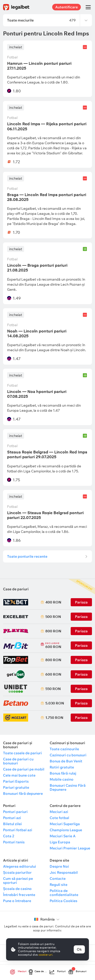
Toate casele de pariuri (22, 753)
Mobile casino (62, 779)
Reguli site (59, 885)
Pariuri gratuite (16, 787)
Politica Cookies (63, 901)
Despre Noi (59, 866)
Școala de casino (17, 889)
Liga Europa (60, 842)
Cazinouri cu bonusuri (68, 755)
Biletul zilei (12, 824)
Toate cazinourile (64, 749)
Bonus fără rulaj (63, 773)
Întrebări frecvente (19, 895)
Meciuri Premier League (70, 848)
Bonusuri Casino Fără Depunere (68, 787)
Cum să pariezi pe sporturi (18, 881)
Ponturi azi (12, 818)
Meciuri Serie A (63, 836)
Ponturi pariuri (15, 812)
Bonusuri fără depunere (23, 794)
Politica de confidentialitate (64, 893)
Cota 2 (9, 836)
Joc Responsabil (64, 872)
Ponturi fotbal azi (18, 830)
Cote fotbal (59, 818)
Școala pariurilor (17, 872)
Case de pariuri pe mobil (24, 769)
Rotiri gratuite (62, 767)
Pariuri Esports (16, 781)
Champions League (66, 830)
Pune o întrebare (17, 901)
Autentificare (66, 7)
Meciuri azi (59, 812)
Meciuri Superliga (65, 824)
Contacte (58, 879)
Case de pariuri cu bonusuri (18, 761)
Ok (79, 949)
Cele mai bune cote (19, 775)
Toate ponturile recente (27, 556)
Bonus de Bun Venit (66, 761)
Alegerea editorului (20, 866)
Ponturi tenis (14, 842)
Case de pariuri (16, 589)
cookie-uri (45, 955)
